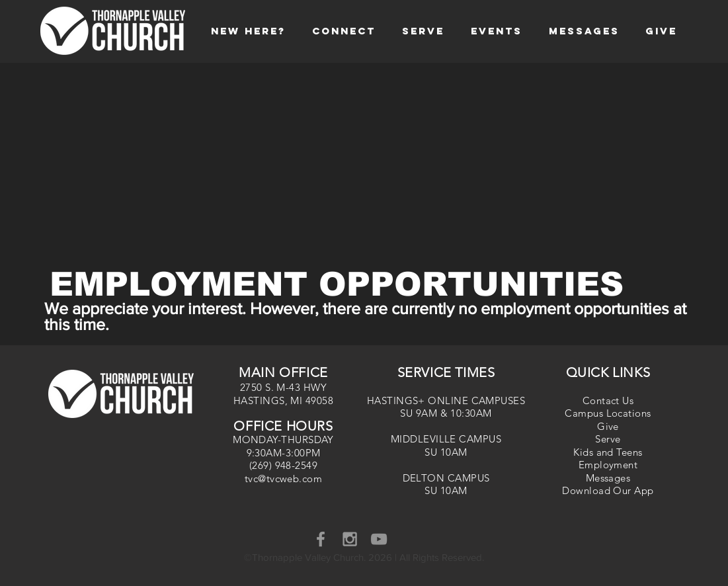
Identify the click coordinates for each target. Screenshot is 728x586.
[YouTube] (379, 539)
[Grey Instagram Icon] (350, 539)
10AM (454, 452)
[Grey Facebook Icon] (321, 539)
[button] (248, 31)
